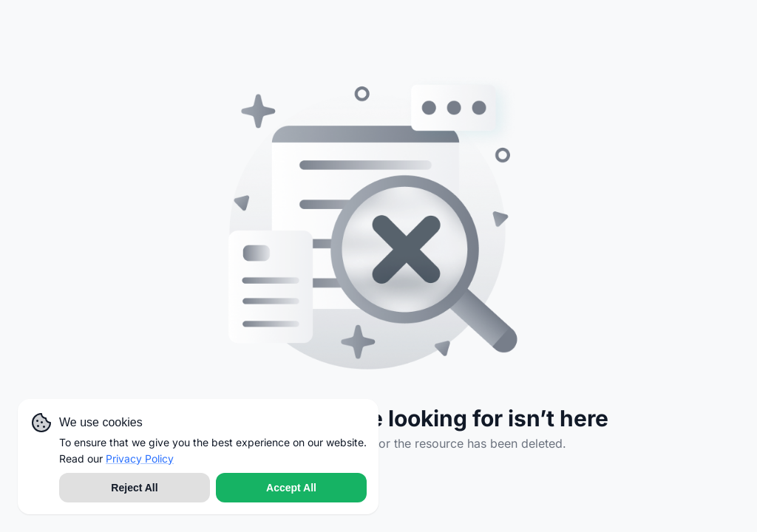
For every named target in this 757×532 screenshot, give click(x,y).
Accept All (291, 488)
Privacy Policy (140, 458)
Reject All (134, 488)
